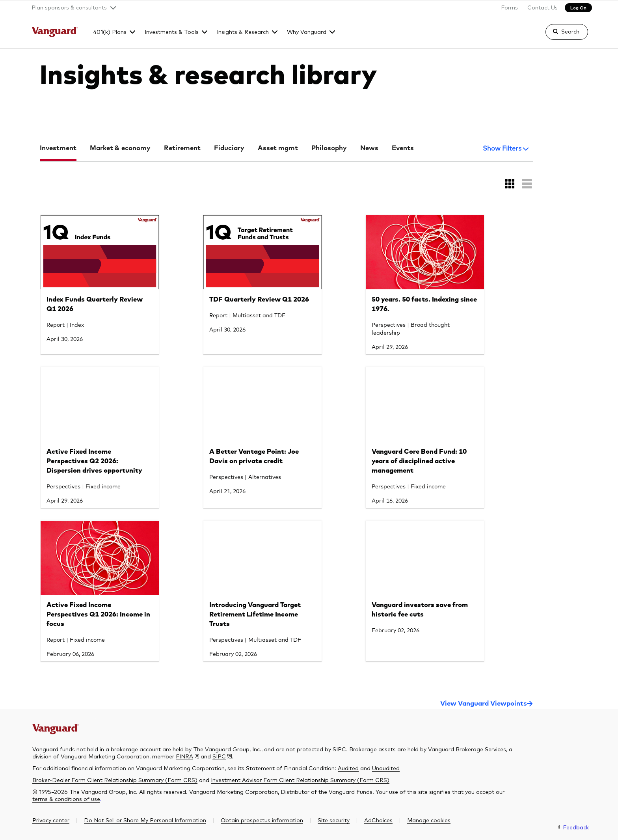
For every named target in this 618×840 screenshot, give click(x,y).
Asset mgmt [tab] (278, 148)
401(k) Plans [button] (110, 32)
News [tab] (369, 148)
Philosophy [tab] (329, 148)
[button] (71, 7)
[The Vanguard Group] (55, 33)
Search (570, 31)
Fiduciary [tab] (229, 148)
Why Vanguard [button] (307, 32)
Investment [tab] (58, 148)
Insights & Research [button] (243, 32)
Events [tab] (403, 148)
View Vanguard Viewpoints (484, 704)
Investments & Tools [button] (172, 32)
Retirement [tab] (182, 148)
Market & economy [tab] (120, 148)
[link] (560, 35)
